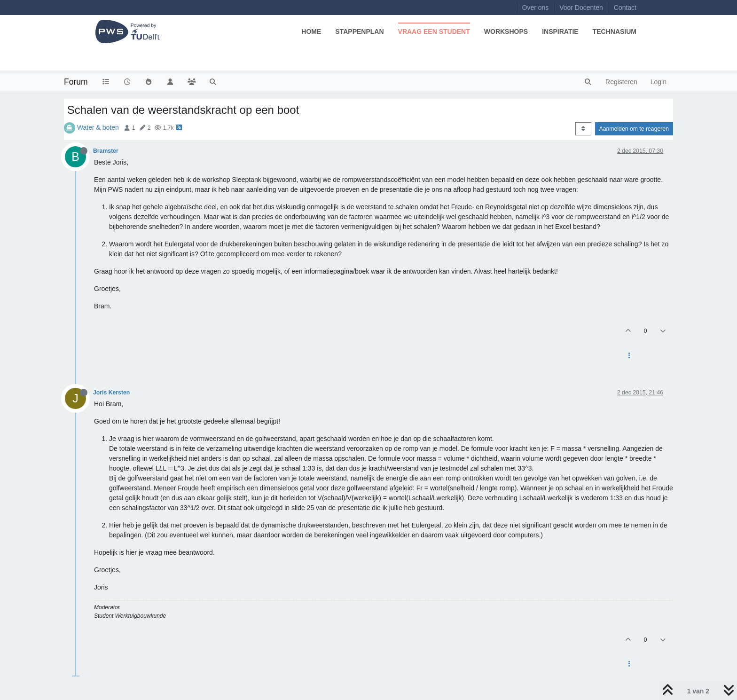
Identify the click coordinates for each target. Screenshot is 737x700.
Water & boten (98, 127)
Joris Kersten (111, 393)
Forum (76, 82)
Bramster (106, 151)
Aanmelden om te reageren (634, 129)
